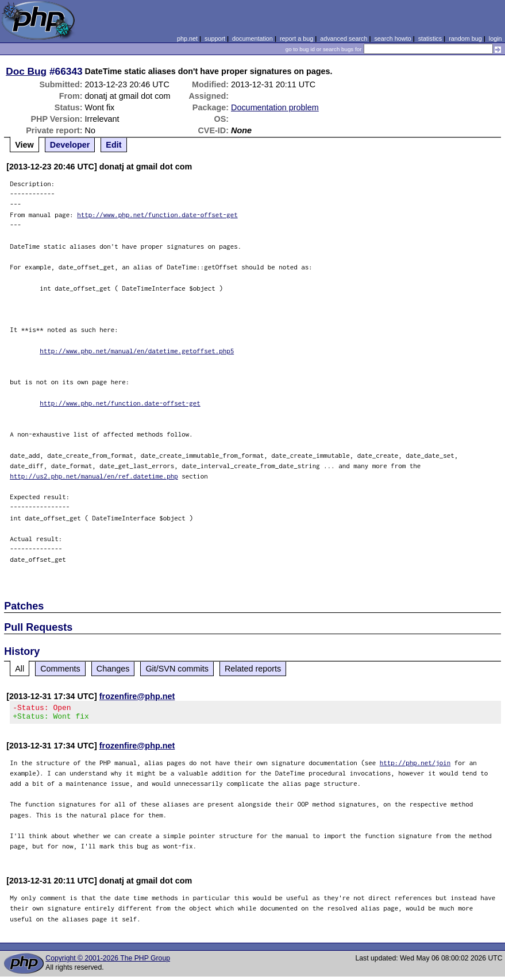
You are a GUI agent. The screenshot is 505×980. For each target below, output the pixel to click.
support (215, 38)
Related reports (253, 669)
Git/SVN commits (177, 669)
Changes (113, 669)
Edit (113, 145)
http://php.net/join (415, 766)
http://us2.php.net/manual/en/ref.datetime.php (94, 476)
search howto (392, 38)
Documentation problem (275, 107)
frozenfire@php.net (137, 696)
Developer (70, 145)
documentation (253, 38)
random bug (465, 38)
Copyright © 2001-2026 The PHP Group (108, 962)
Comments (60, 669)
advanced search (344, 38)
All (20, 669)
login (496, 38)
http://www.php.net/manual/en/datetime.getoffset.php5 (137, 351)
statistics (430, 38)
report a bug (296, 38)
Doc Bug (26, 71)
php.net (187, 38)
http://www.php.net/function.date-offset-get (157, 215)
